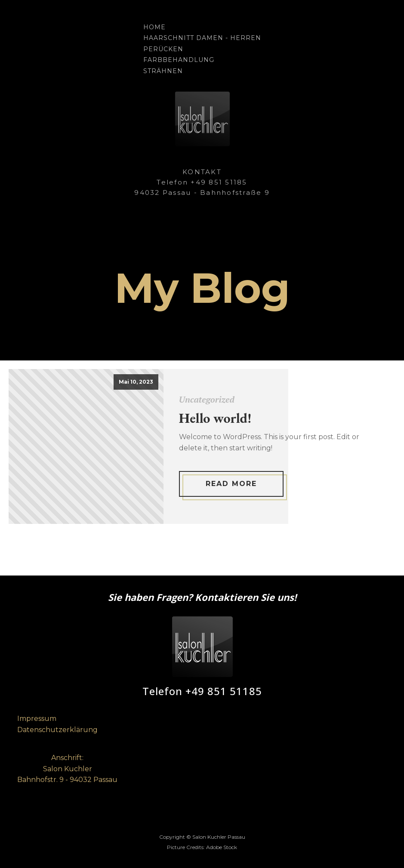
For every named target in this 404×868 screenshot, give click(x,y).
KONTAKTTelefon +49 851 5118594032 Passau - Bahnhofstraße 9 (202, 182)
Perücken (163, 49)
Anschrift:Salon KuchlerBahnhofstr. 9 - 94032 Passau (67, 769)
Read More (231, 484)
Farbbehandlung (179, 60)
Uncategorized (207, 399)
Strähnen (163, 71)
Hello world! (215, 418)
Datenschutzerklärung (57, 730)
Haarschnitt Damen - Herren (202, 38)
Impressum (37, 719)
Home (154, 27)
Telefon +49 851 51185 (202, 691)
